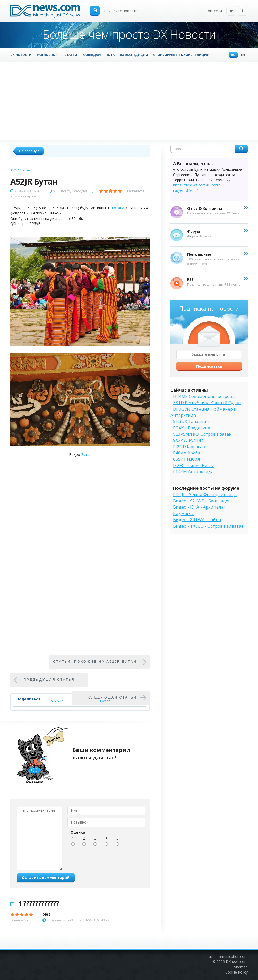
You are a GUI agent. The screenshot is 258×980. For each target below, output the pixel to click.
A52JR (15, 170)
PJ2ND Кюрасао (189, 447)
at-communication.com (228, 956)
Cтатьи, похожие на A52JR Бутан (95, 662)
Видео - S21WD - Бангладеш (203, 501)
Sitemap (241, 967)
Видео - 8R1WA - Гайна (197, 520)
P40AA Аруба (186, 453)
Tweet (105, 701)
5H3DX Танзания (191, 421)
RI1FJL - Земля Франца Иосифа (205, 495)
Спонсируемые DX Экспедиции (181, 55)
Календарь (92, 55)
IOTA (111, 55)
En (242, 55)
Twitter (231, 11)
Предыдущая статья (49, 680)
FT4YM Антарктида (193, 472)
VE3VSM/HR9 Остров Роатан (202, 434)
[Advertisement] (129, 101)
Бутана (118, 208)
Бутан (25, 170)
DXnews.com (237, 962)
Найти (241, 149)
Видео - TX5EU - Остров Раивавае (208, 526)
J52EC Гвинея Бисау (193, 465)
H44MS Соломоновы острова (204, 396)
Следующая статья (113, 697)
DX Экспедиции (134, 55)
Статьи (71, 55)
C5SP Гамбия (187, 459)
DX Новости (21, 55)
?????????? (56, 701)
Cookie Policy (236, 972)
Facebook (243, 11)
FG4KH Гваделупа (192, 428)
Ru (232, 55)
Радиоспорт (48, 55)
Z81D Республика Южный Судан (207, 402)
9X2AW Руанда (188, 440)
